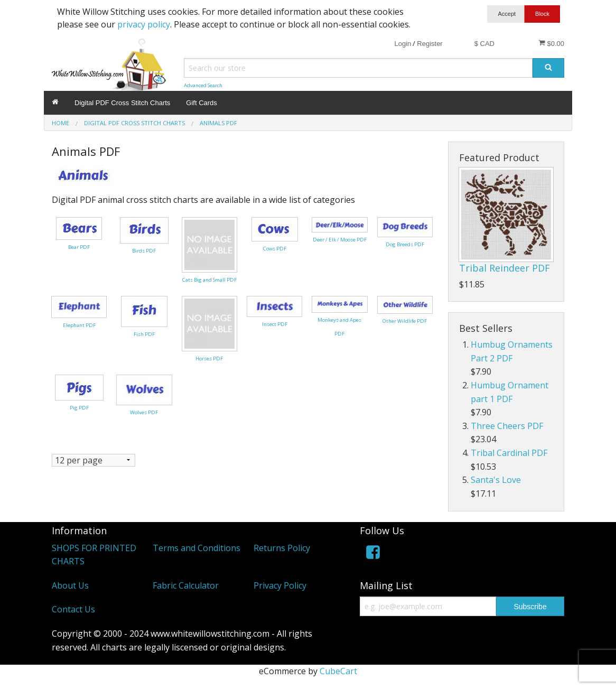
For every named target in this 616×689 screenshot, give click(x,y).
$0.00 (551, 43)
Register (430, 44)
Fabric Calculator (186, 585)
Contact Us (73, 609)
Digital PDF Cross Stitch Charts (122, 103)
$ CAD (484, 44)
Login (403, 44)
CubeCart (338, 671)
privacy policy (144, 24)
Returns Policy (282, 548)
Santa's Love (496, 480)
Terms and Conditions (197, 548)
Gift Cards (202, 103)
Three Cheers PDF (507, 426)
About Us (70, 585)
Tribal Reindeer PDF (505, 268)
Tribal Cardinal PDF (509, 453)
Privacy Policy (280, 585)
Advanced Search (203, 85)
